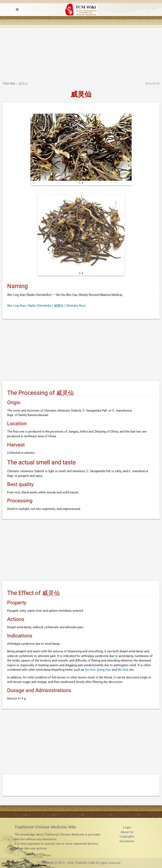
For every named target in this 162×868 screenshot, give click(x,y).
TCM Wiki (9, 84)
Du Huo (90, 670)
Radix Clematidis (40, 306)
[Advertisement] (81, 51)
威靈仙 (59, 306)
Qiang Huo (104, 670)
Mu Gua (123, 670)
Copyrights (127, 837)
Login (127, 827)
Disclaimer (127, 841)
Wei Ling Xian (16, 306)
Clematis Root (76, 306)
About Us (127, 832)
